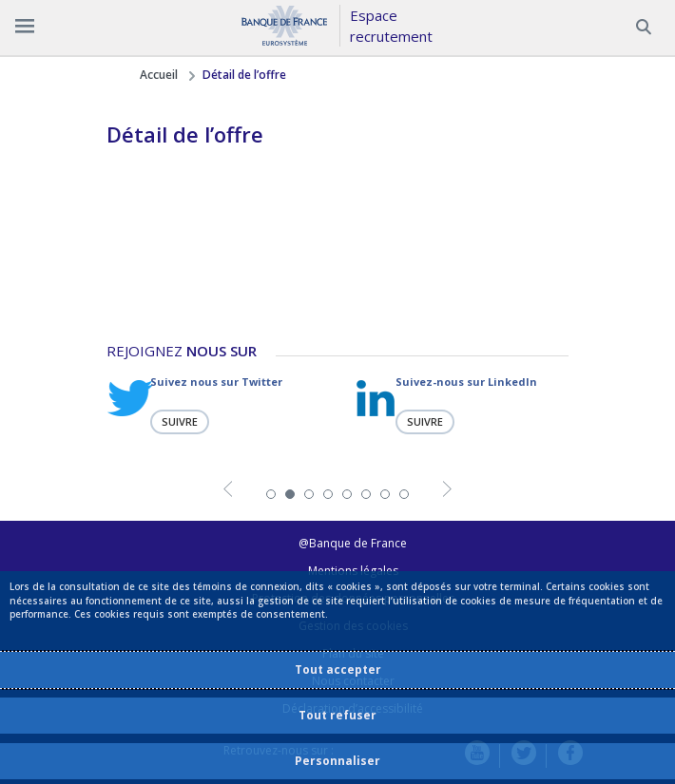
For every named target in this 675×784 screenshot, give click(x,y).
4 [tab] (328, 494)
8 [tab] (404, 494)
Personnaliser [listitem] (337, 761)
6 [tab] (366, 494)
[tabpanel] (215, 404)
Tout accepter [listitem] (338, 669)
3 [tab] (309, 494)
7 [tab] (385, 494)
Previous (228, 492)
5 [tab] (347, 494)
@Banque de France (353, 543)
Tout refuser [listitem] (337, 715)
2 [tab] (290, 494)
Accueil (159, 75)
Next (447, 492)
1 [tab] (271, 494)
